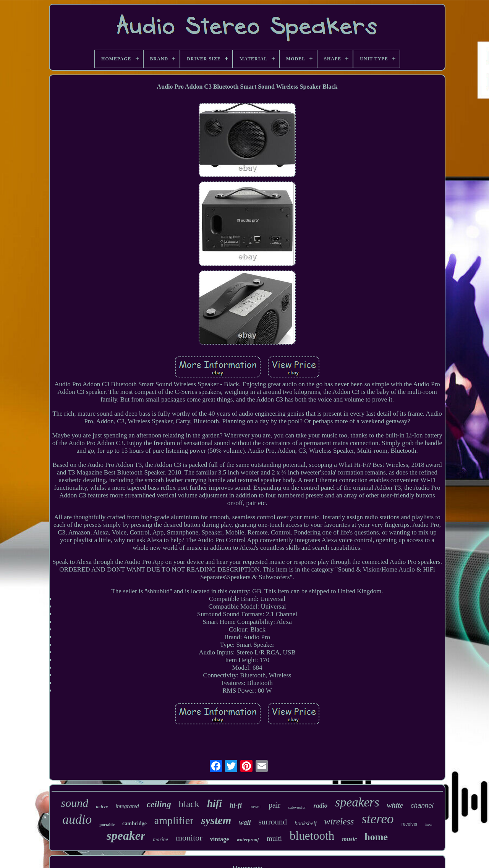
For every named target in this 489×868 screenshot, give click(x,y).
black (189, 804)
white (395, 805)
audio (77, 819)
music (349, 839)
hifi (215, 803)
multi (274, 838)
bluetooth (312, 836)
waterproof (248, 840)
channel (422, 806)
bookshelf (306, 823)
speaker (126, 836)
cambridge (134, 823)
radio (320, 806)
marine (160, 840)
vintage (220, 839)
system (216, 820)
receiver (410, 824)
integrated (127, 806)
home (376, 837)
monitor (189, 838)
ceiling (159, 804)
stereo (377, 819)
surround (273, 822)
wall (245, 823)
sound (74, 803)
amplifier (174, 820)
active (102, 806)
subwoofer (297, 807)
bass (429, 825)
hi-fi (236, 805)
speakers (357, 802)
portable (107, 824)
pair (274, 805)
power (255, 806)
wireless (339, 821)
